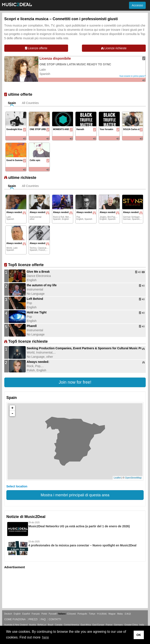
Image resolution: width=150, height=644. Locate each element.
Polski (44, 614)
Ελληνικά (71, 614)
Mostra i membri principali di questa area (75, 495)
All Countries (30, 103)
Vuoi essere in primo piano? (132, 76)
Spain (12, 103)
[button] (75, 382)
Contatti (55, 619)
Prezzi (33, 619)
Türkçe (92, 614)
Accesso (137, 5)
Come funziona (15, 619)
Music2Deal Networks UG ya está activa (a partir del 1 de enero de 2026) (79, 526)
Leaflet (117, 478)
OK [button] (139, 635)
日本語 (128, 614)
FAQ (43, 619)
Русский (53, 614)
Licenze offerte (36, 48)
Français (36, 614)
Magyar (112, 614)
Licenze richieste (114, 48)
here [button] (45, 637)
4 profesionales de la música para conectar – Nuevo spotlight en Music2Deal (82, 545)
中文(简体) (102, 614)
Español (26, 614)
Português (82, 614)
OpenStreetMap (133, 478)
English (17, 614)
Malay (120, 614)
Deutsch (8, 614)
